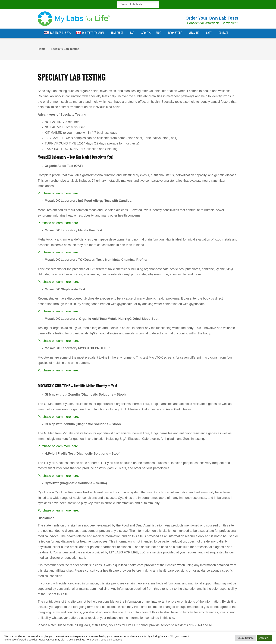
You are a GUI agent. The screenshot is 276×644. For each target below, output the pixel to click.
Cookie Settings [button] (245, 638)
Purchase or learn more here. (58, 193)
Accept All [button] (264, 638)
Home (42, 49)
